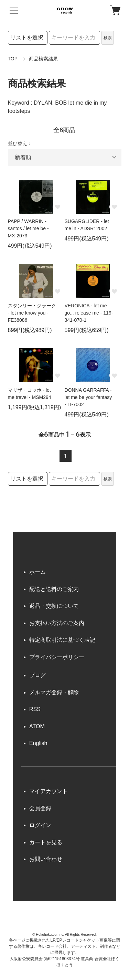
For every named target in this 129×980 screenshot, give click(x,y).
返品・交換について (54, 606)
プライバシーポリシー (57, 657)
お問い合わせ (46, 859)
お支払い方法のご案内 (57, 623)
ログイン (40, 825)
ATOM (37, 726)
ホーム (37, 572)
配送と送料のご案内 (54, 589)
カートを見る (46, 842)
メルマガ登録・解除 (54, 692)
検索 (108, 38)
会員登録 (40, 808)
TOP (13, 59)
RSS (35, 709)
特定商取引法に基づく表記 (62, 640)
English (38, 743)
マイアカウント (49, 791)
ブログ (37, 675)
